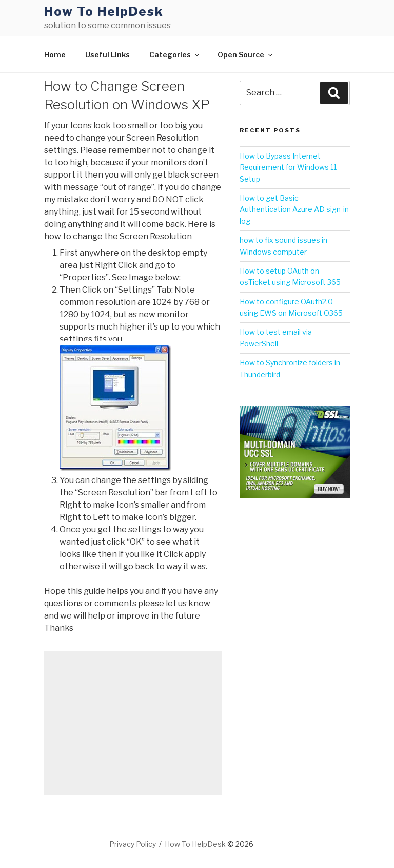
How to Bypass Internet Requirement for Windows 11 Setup (288, 167)
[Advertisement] (133, 723)
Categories (175, 55)
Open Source (246, 55)
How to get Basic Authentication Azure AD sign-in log (294, 209)
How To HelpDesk (104, 12)
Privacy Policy (133, 844)
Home (55, 55)
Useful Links (107, 55)
